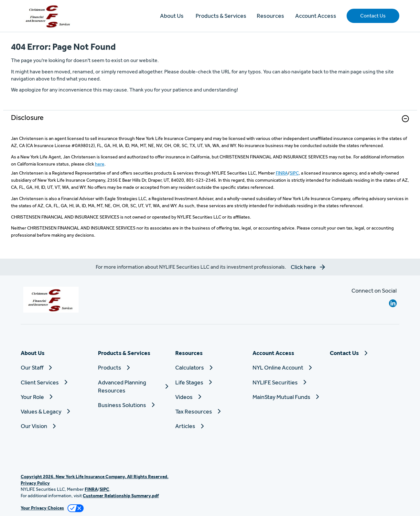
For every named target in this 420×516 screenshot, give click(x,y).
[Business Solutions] (133, 405)
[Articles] (210, 426)
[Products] (133, 367)
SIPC (294, 173)
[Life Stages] (210, 382)
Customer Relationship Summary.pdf (121, 496)
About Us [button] (172, 16)
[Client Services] (55, 382)
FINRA (282, 173)
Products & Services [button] (221, 16)
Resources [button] (270, 16)
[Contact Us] (365, 353)
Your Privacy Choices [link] (42, 508)
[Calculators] (210, 367)
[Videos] (210, 397)
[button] (373, 16)
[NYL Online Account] (287, 367)
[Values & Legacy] (55, 411)
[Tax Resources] (210, 411)
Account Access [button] (316, 16)
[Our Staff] (55, 367)
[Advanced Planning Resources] (133, 386)
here (100, 164)
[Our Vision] (55, 426)
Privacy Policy (35, 483)
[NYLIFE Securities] (287, 382)
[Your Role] (55, 397)
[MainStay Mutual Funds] (287, 397)
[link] (210, 123)
